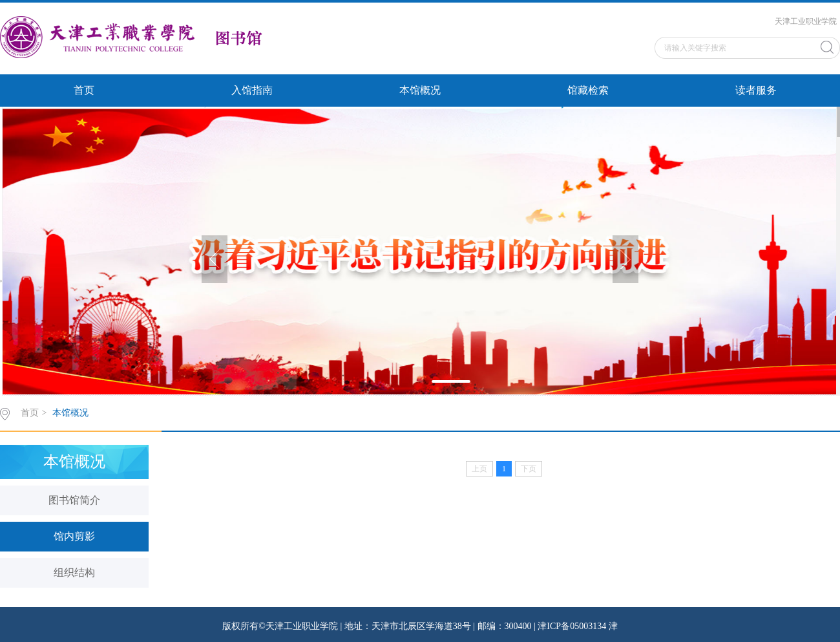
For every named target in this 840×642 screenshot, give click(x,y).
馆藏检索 (588, 90)
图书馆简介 (74, 500)
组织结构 (74, 572)
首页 (84, 90)
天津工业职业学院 (806, 21)
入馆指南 (252, 90)
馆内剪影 (74, 536)
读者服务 (756, 90)
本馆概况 (420, 90)
